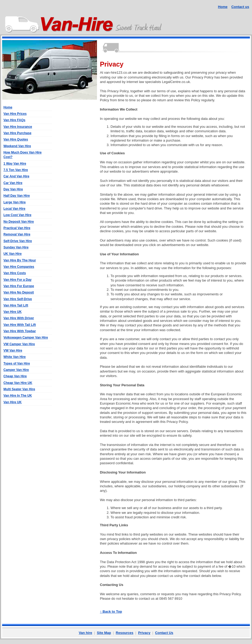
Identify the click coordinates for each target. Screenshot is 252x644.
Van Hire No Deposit (19, 292)
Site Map (104, 633)
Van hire (85, 633)
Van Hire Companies (19, 267)
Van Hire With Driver (19, 318)
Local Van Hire (14, 209)
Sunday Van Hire (16, 247)
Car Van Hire (13, 183)
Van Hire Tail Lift (16, 305)
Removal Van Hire (17, 234)
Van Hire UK (13, 312)
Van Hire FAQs (14, 120)
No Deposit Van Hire (19, 222)
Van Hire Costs (15, 273)
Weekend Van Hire (17, 146)
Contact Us (164, 633)
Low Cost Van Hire (17, 215)
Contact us (240, 7)
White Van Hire (15, 357)
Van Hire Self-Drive (18, 299)
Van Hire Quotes (16, 139)
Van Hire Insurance (18, 127)
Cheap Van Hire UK (18, 383)
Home (223, 7)
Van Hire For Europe (19, 286)
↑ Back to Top (111, 612)
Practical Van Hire (17, 228)
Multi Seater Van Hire (19, 389)
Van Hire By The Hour (20, 260)
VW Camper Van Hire (19, 344)
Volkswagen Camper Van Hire (26, 338)
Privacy (144, 633)
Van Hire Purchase (17, 133)
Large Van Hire (15, 202)
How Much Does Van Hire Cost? (23, 155)
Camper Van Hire (16, 370)
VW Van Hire (13, 351)
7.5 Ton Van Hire (16, 170)
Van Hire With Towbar (20, 331)
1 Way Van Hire (15, 164)
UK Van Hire (13, 254)
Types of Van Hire (17, 363)
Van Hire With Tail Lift (20, 325)
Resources (125, 633)
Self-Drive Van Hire (18, 241)
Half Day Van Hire (17, 196)
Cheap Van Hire (15, 376)
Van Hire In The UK (18, 396)
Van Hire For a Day (17, 280)
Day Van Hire (13, 189)
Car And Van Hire (16, 176)
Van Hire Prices (15, 114)
